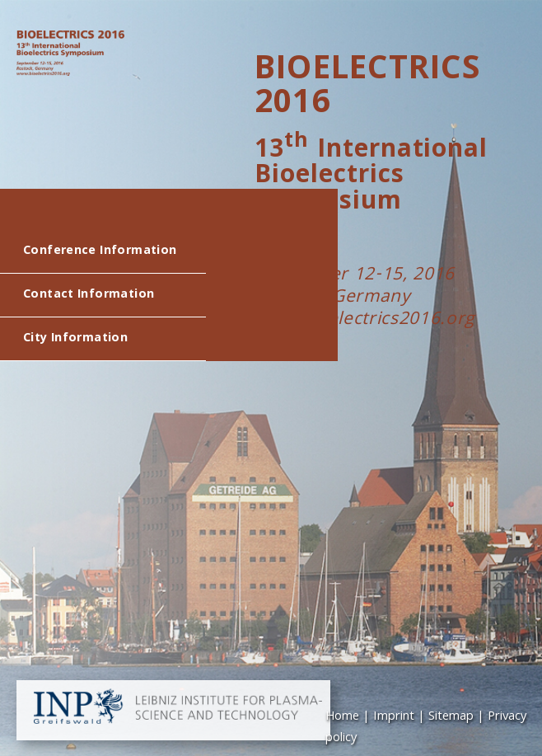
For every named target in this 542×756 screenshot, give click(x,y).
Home (342, 717)
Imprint (394, 717)
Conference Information (100, 251)
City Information (75, 339)
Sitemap (451, 717)
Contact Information (89, 295)
